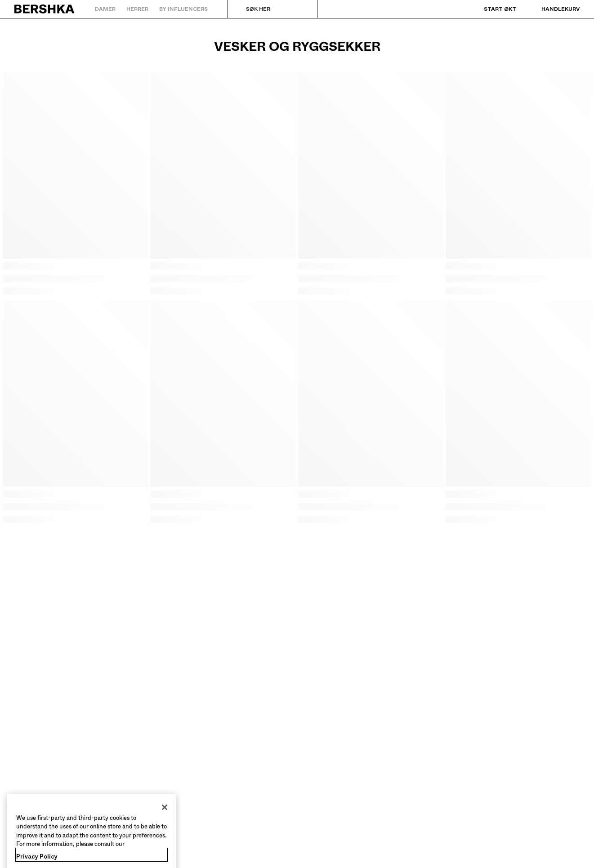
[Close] (165, 819)
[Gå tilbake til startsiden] (45, 9)
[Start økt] (491, 9)
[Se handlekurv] (552, 9)
